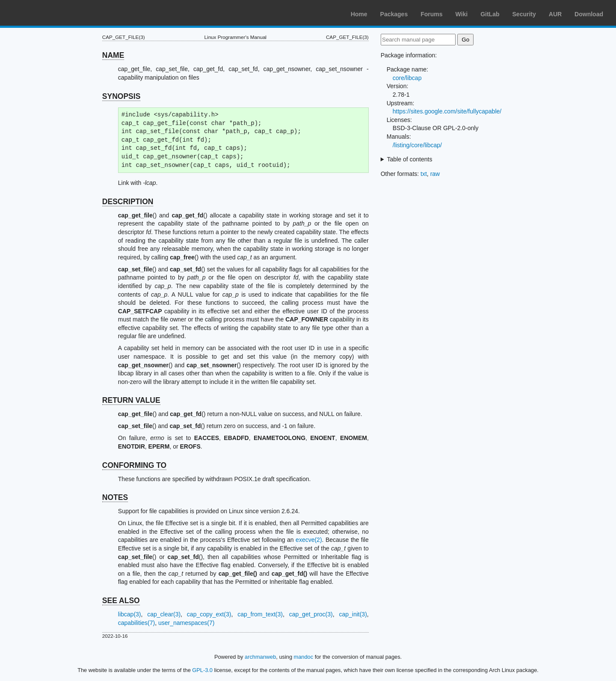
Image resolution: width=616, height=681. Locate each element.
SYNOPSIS (121, 96)
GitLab (490, 14)
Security (524, 14)
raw (435, 174)
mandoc (304, 657)
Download (589, 14)
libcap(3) (130, 614)
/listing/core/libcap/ (417, 145)
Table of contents (410, 159)
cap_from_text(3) (260, 614)
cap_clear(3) (164, 614)
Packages (394, 14)
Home (359, 14)
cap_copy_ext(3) (209, 614)
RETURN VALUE (131, 400)
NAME (113, 55)
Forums (431, 14)
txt (424, 174)
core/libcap (407, 78)
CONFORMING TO (134, 465)
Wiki (462, 14)
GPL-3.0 (202, 670)
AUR (555, 14)
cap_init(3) (353, 614)
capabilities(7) (136, 623)
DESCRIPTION (128, 202)
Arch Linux (47, 13)
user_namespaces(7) (187, 623)
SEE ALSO (121, 601)
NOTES (115, 497)
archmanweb (260, 657)
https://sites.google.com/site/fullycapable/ (447, 111)
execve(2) (309, 540)
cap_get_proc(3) (311, 614)
